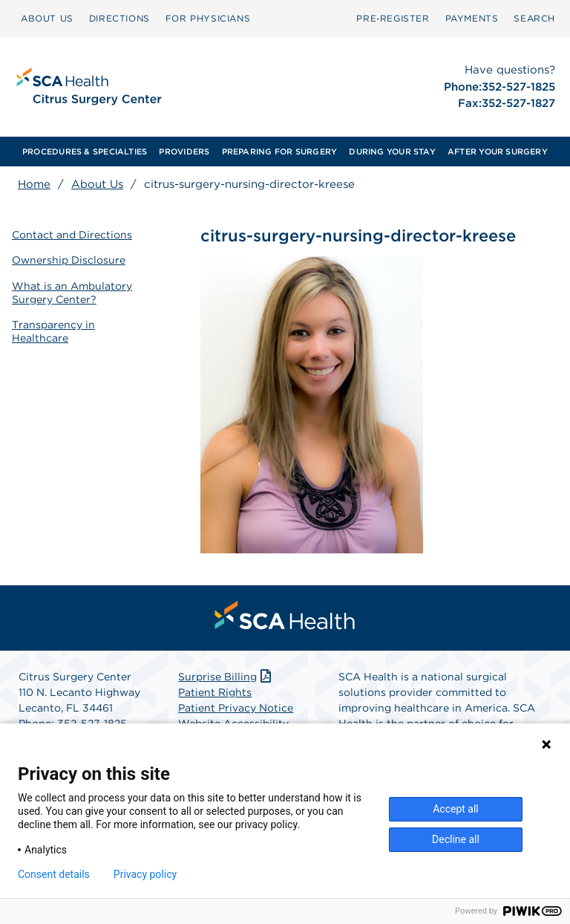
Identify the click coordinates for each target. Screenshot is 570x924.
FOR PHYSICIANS (208, 18)
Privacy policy (145, 874)
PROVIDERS (184, 152)
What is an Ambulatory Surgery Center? (72, 293)
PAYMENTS (472, 18)
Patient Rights (215, 692)
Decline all (456, 839)
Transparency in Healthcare (53, 331)
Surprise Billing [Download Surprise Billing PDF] (226, 677)
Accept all (456, 809)
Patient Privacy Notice (236, 708)
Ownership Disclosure (69, 260)
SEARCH (534, 18)
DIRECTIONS (119, 18)
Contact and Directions (72, 235)
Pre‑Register (393, 18)
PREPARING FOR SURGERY (280, 152)
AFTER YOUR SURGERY (498, 152)
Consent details (54, 874)
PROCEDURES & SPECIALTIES (85, 152)
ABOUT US (47, 18)
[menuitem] (47, 19)
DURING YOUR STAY (392, 152)
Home (34, 184)
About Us (97, 184)
